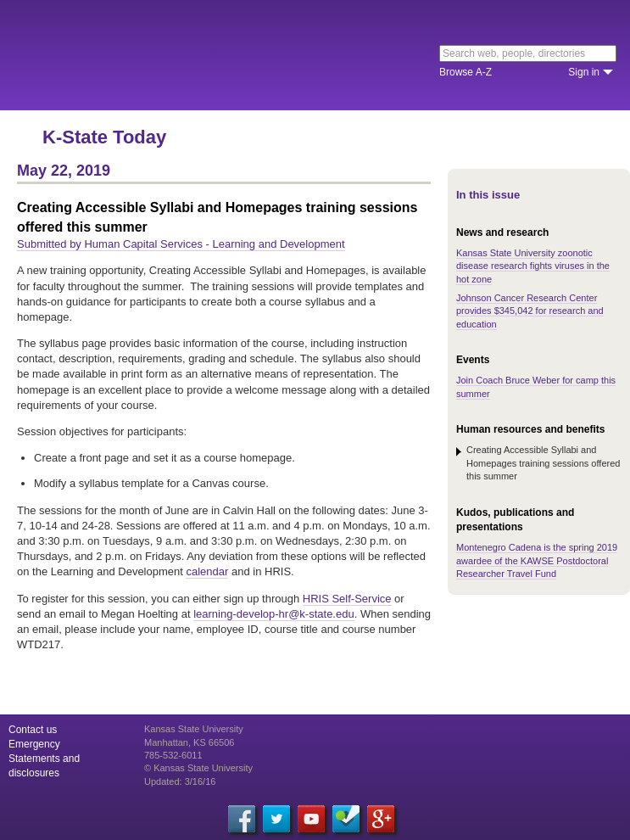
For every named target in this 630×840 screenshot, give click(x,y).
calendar (207, 571)
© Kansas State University (198, 768)
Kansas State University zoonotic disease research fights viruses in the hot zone (533, 266)
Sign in (584, 72)
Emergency (34, 744)
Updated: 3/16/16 (180, 781)
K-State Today (104, 137)
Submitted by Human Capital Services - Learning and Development (181, 244)
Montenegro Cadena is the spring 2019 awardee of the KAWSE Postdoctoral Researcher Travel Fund (537, 560)
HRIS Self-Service (347, 599)
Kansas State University (155, 55)
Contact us (33, 730)
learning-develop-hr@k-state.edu (274, 614)
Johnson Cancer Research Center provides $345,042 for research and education (530, 311)
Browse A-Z (466, 72)
